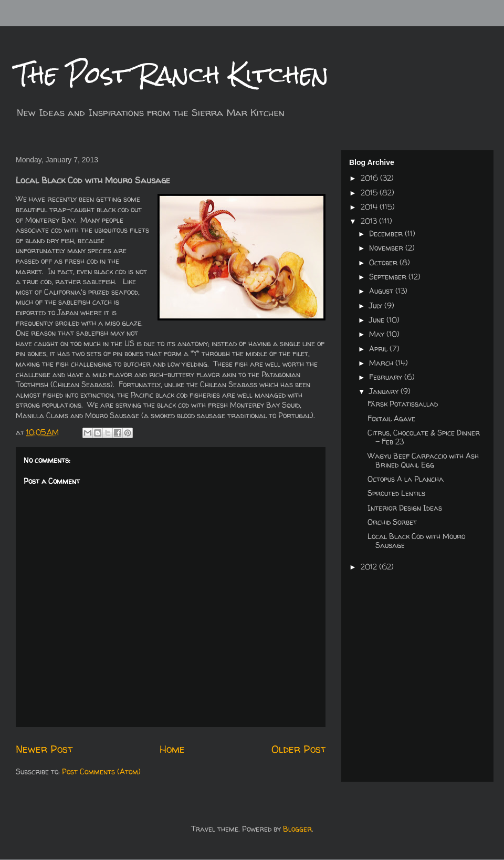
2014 (370, 207)
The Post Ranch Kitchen (172, 74)
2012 (370, 567)
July (377, 305)
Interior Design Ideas (405, 508)
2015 (370, 193)
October (384, 262)
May (378, 334)
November (387, 248)
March (382, 363)
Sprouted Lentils (396, 493)
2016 (370, 178)
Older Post (298, 749)
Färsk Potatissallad (403, 404)
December (387, 234)
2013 (370, 221)
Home (172, 749)
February (387, 377)
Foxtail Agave (391, 418)
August (382, 291)
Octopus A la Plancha (406, 479)
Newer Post (44, 749)
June (378, 320)
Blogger (297, 829)
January (385, 391)
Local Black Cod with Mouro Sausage (416, 541)
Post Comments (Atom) (101, 771)
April (379, 349)
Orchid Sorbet (392, 522)
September (389, 277)
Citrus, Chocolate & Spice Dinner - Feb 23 (424, 437)
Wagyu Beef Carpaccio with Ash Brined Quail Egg (423, 460)
